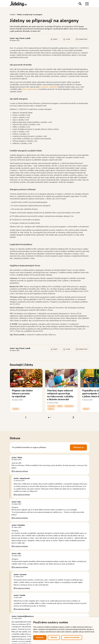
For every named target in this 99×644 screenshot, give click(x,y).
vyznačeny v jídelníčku (49, 87)
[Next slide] (73, 417)
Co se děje (51, 406)
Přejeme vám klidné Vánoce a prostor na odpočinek (22, 394)
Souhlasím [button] (40, 637)
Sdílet (54, 39)
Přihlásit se (78, 447)
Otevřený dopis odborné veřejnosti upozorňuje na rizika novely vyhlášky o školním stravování (60, 395)
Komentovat (82, 39)
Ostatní (16, 409)
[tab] (49, 418)
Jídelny (60, 406)
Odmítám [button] (54, 637)
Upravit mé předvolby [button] (72, 637)
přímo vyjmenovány (30, 89)
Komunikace (69, 406)
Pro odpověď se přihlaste (21, 471)
